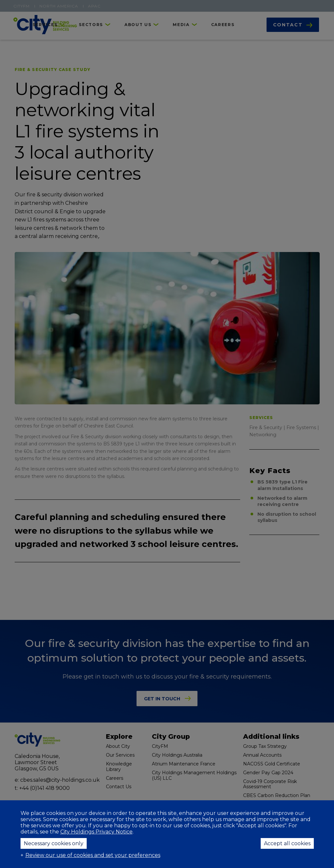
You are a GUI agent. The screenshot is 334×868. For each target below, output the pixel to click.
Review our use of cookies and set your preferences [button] (93, 855)
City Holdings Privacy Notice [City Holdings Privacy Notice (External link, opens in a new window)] (96, 832)
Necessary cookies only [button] (54, 843)
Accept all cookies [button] (287, 843)
